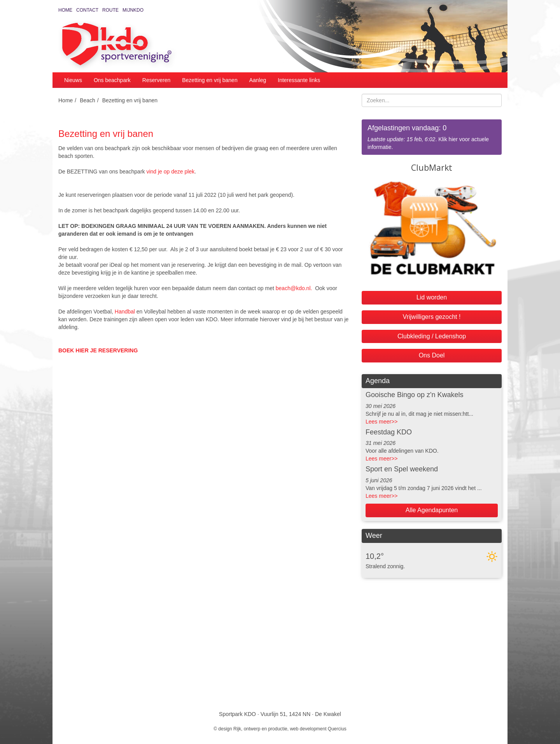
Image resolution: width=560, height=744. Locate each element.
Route (110, 10)
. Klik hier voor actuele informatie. (432, 137)
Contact (87, 10)
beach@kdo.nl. (295, 288)
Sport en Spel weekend (402, 469)
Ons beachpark (112, 80)
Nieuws (73, 80)
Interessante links (299, 80)
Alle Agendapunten (432, 510)
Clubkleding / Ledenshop (432, 336)
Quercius (337, 729)
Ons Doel (432, 355)
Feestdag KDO (389, 432)
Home (65, 10)
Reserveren (156, 80)
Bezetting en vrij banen (210, 80)
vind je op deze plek (170, 172)
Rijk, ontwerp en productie (260, 729)
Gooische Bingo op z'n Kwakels (415, 395)
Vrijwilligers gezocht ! (432, 317)
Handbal (125, 312)
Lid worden (432, 297)
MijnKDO (133, 10)
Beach (87, 100)
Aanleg (258, 80)
